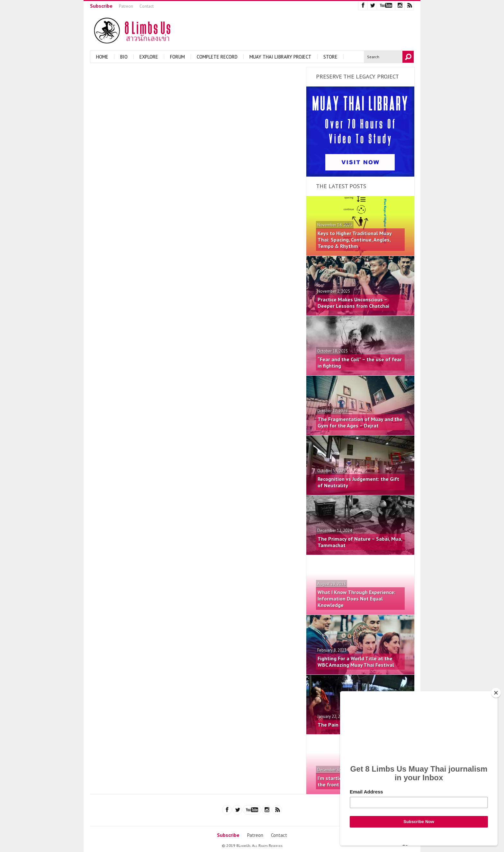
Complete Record (217, 57)
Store (330, 57)
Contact (147, 6)
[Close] (496, 693)
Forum (177, 57)
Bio (124, 57)
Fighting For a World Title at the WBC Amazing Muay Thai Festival (356, 662)
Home (102, 57)
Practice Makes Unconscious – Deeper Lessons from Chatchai (353, 303)
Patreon (126, 6)
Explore (149, 57)
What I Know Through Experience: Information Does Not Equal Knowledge (356, 599)
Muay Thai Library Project (280, 57)
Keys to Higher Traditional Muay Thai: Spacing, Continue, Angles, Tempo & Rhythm (355, 240)
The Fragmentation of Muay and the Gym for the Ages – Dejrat (360, 422)
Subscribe (101, 6)
